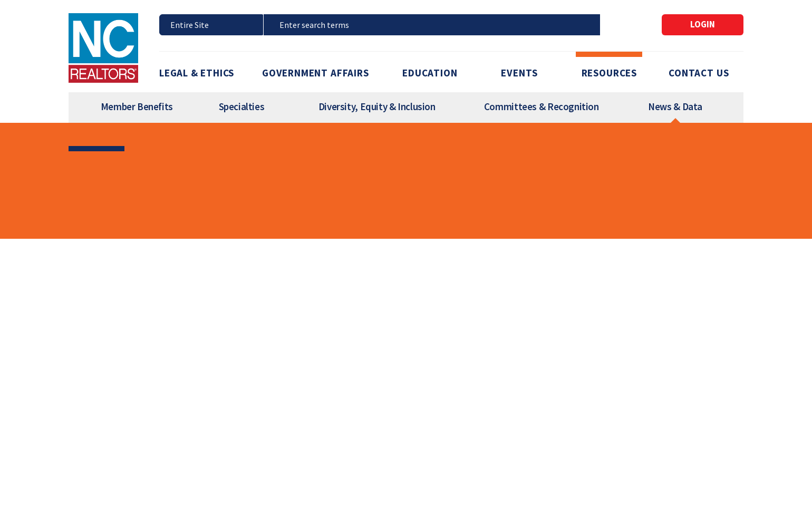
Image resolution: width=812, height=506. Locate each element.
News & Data (675, 106)
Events (519, 73)
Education (430, 73)
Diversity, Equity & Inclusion (377, 106)
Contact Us (699, 73)
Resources (609, 73)
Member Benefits (137, 106)
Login (703, 24)
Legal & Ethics (197, 73)
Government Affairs (316, 73)
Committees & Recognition (542, 106)
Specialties (242, 106)
